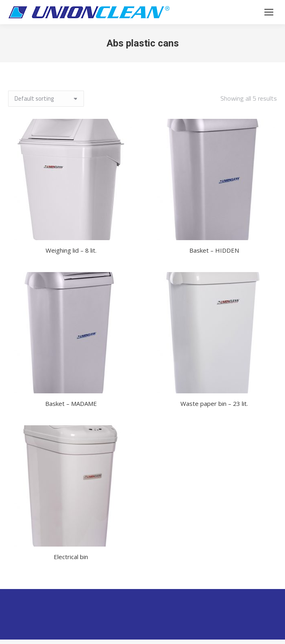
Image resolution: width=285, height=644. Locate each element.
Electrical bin (71, 557)
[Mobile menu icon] (269, 12)
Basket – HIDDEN (214, 250)
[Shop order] (46, 99)
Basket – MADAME (71, 403)
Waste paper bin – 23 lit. (214, 403)
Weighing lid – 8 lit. (71, 250)
